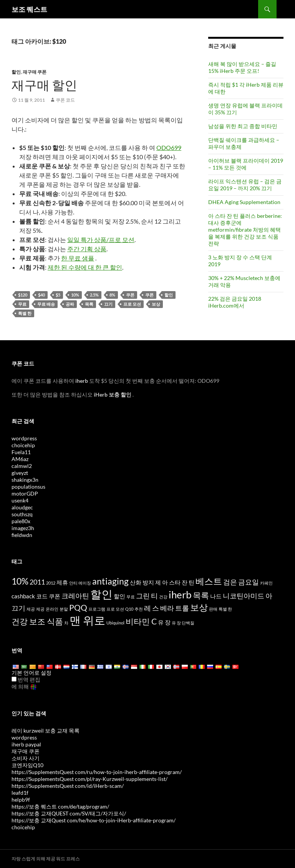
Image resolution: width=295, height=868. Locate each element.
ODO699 (169, 147)
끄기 (108, 304)
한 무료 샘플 (78, 258)
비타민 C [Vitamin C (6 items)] (141, 621)
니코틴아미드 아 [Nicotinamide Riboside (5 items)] (248, 596)
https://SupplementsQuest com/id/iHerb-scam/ (68, 786)
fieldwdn (22, 535)
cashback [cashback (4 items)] (23, 596)
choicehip (23, 445)
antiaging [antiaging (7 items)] (110, 581)
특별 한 (25, 313)
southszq (22, 514)
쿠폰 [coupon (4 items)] (55, 596)
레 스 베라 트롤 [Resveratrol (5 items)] (167, 608)
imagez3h (23, 528)
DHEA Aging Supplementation (244, 202)
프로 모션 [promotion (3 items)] (115, 609)
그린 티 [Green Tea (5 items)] (147, 596)
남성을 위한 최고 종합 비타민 (243, 126)
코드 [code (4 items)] (42, 596)
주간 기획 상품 (87, 249)
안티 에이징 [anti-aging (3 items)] (80, 583)
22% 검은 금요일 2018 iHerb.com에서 (235, 302)
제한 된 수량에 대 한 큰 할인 (85, 267)
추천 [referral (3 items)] (139, 609)
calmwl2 (22, 466)
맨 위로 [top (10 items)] (87, 620)
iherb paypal (26, 744)
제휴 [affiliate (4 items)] (62, 582)
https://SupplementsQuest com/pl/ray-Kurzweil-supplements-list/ (89, 779)
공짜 (70, 304)
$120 (23, 295)
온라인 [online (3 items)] (52, 609)
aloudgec (22, 507)
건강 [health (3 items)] (163, 597)
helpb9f (21, 800)
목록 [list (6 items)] (201, 595)
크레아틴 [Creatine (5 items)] (75, 596)
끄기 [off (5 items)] (18, 608)
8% (112, 295)
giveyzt (20, 473)
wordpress (24, 438)
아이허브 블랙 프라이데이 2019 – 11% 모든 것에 (246, 164)
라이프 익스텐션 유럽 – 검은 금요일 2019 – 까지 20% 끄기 (245, 185)
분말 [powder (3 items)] (64, 609)
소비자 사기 (26, 758)
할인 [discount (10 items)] (101, 594)
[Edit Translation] (14, 679)
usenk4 (20, 500)
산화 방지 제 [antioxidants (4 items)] (145, 582)
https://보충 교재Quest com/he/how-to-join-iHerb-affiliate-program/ (94, 820)
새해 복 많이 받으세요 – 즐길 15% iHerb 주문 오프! (242, 67)
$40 (41, 295)
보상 (156, 304)
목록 (89, 304)
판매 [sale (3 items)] (213, 609)
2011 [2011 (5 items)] (37, 582)
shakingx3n (25, 480)
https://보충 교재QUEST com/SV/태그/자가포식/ (69, 813)
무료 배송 (46, 304)
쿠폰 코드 (65, 100)
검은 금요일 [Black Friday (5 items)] (241, 582)
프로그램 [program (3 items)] (97, 609)
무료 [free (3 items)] (131, 597)
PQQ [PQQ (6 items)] (78, 608)
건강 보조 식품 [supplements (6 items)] (37, 621)
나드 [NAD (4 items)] (216, 596)
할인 (16, 72)
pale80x (21, 521)
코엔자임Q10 (27, 765)
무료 (22, 304)
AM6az (20, 459)
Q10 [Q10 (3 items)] (129, 609)
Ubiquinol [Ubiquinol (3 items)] (115, 623)
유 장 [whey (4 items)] (164, 622)
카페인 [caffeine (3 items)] (266, 583)
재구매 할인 (44, 85)
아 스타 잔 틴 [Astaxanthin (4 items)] (178, 582)
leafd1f (20, 793)
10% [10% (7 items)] (20, 581)
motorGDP (25, 493)
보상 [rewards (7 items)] (199, 607)
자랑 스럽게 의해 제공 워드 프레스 (46, 859)
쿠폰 (130, 295)
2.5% (94, 295)
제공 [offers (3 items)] (40, 609)
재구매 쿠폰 (35, 72)
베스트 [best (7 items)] (209, 581)
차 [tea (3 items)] (66, 623)
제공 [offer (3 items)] (31, 609)
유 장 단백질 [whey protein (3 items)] (183, 623)
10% (75, 295)
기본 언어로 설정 (31, 673)
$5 (58, 295)
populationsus (28, 487)
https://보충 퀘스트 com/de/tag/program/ (60, 806)
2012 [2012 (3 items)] (51, 583)
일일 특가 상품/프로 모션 (101, 240)
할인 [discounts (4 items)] (119, 596)
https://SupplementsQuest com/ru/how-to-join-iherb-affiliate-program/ (97, 772)
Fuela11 (21, 452)
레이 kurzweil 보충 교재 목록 (46, 730)
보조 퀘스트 (29, 9)
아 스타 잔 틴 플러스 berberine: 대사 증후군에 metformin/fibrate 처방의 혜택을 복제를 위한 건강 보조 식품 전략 (245, 230)
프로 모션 (132, 304)
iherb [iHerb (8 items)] (180, 595)
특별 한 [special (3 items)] (225, 609)
